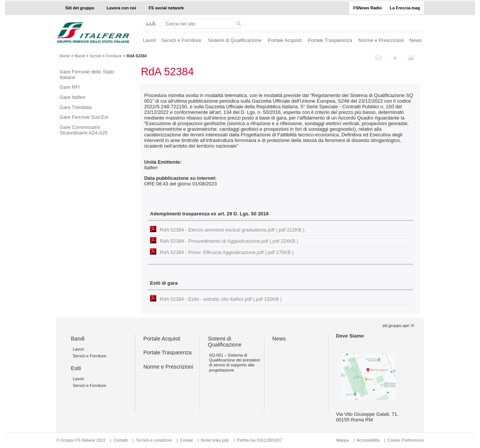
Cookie (186, 440)
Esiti (76, 368)
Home (64, 56)
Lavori (150, 40)
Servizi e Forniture (181, 40)
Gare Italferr (73, 97)
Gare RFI (70, 87)
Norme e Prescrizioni (381, 40)
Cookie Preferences (406, 440)
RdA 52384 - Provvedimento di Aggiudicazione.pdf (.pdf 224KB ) (229, 241)
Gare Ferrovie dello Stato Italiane (87, 75)
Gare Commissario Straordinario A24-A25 (84, 130)
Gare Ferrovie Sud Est (84, 117)
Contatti (121, 440)
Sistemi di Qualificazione (235, 40)
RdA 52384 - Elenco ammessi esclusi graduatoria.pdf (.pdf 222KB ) (232, 230)
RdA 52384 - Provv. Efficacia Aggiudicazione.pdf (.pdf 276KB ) (227, 252)
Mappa (342, 440)
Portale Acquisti (285, 40)
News (416, 40)
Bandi (80, 56)
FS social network (166, 8)
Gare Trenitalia (76, 107)
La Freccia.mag (405, 8)
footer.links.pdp (215, 440)
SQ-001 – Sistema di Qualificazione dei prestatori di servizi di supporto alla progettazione (234, 363)
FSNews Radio (368, 8)
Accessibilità (369, 440)
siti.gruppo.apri (396, 326)
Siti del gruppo (80, 8)
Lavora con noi (122, 8)
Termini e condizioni (154, 440)
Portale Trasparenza (330, 40)
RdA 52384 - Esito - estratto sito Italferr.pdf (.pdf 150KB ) (221, 299)
